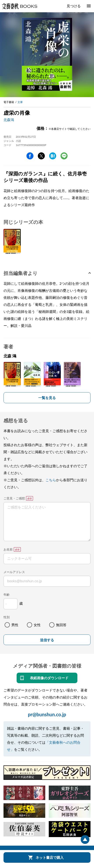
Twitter (41, 156)
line (64, 156)
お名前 (8, 549)
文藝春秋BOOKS (19, 6)
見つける (74, 6)
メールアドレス (14, 572)
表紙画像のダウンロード (49, 678)
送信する (47, 640)
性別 (7, 617)
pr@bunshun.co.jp (47, 714)
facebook (30, 156)
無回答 (61, 625)
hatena (53, 156)
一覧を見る (47, 398)
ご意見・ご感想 (14, 498)
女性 (37, 625)
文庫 (20, 102)
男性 (15, 625)
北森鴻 (9, 120)
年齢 (7, 594)
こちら (51, 480)
